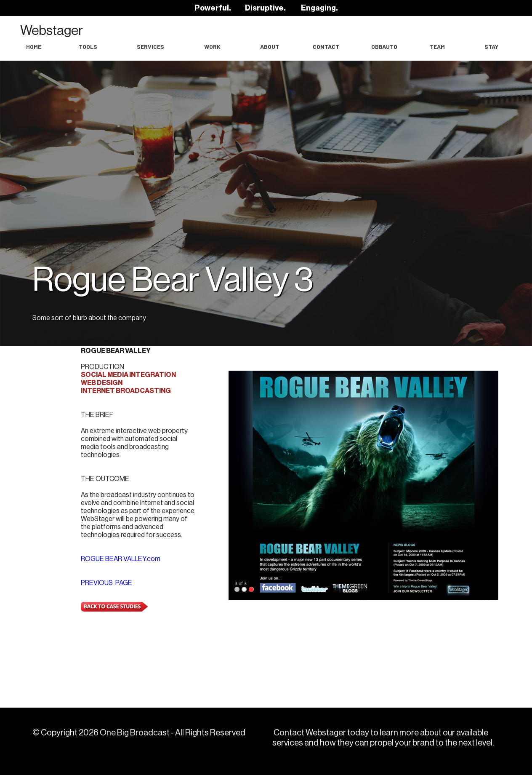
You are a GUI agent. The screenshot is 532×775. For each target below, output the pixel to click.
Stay (491, 47)
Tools (88, 47)
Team (437, 47)
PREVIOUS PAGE (106, 583)
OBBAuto (384, 47)
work (212, 47)
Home (34, 47)
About (270, 47)
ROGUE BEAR (121, 559)
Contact (326, 47)
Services (150, 47)
